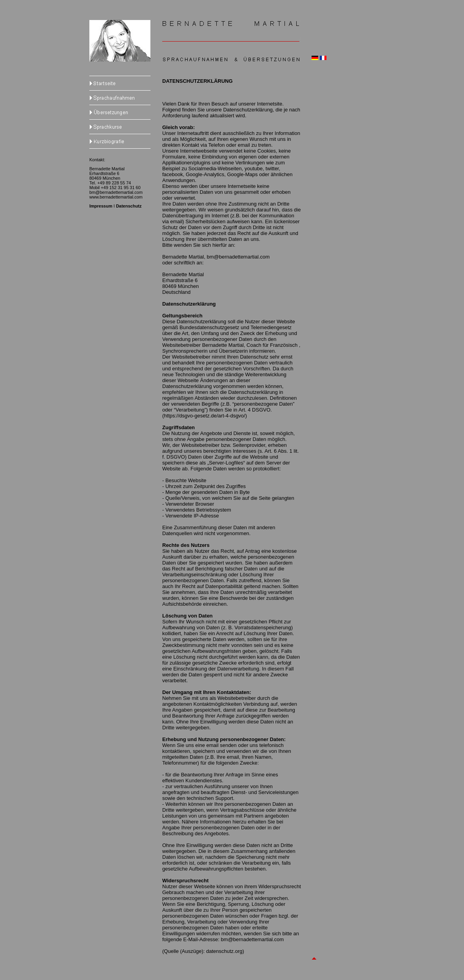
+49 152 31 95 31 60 (121, 188)
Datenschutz (129, 206)
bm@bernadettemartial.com (116, 192)
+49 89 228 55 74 (114, 183)
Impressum (101, 206)
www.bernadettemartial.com (116, 197)
